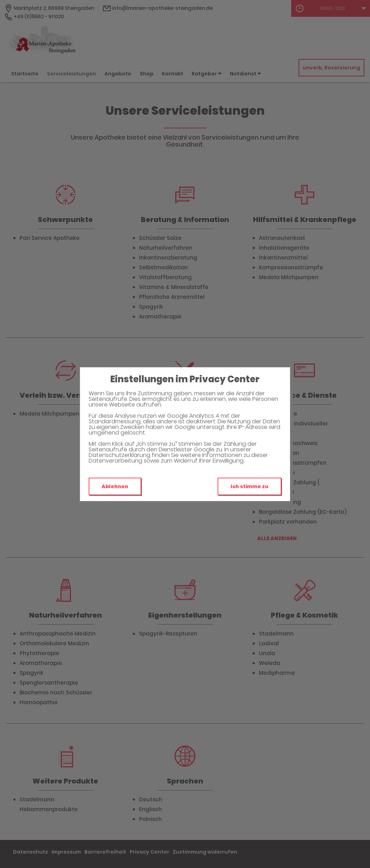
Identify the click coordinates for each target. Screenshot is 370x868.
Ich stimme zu (249, 486)
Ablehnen (115, 486)
